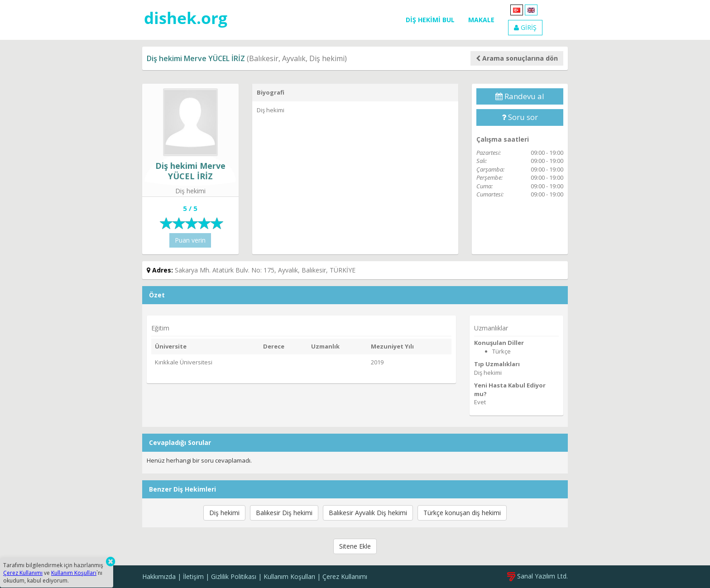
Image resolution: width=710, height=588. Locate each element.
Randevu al (520, 96)
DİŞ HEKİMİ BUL (430, 20)
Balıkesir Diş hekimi (284, 513)
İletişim (193, 576)
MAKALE (481, 20)
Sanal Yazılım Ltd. (537, 576)
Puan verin (190, 240)
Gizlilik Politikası (234, 576)
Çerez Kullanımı (345, 576)
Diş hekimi (224, 513)
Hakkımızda (159, 576)
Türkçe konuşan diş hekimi (462, 513)
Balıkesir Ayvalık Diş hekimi (368, 513)
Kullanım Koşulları (289, 576)
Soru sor (520, 117)
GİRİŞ (525, 27)
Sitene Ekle (355, 546)
